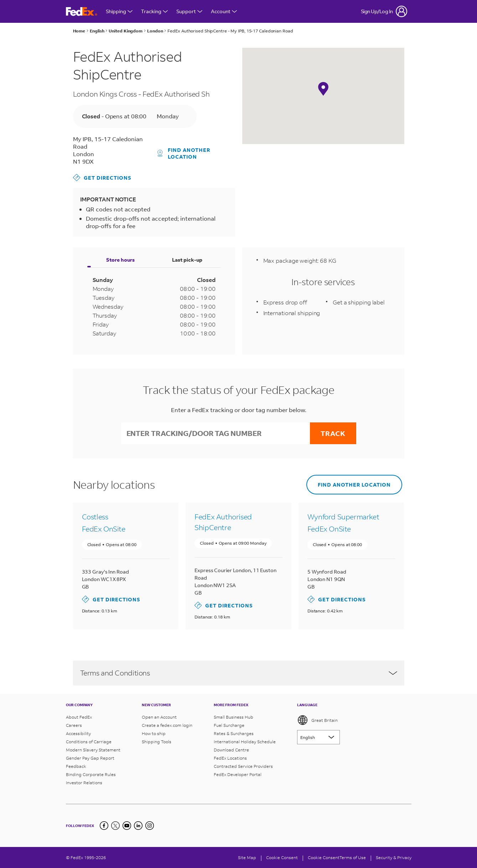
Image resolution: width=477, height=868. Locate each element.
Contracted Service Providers (243, 766)
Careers (74, 725)
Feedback (76, 766)
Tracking (154, 11)
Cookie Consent (324, 857)
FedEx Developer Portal (238, 774)
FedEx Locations (230, 758)
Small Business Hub (234, 717)
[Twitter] (115, 826)
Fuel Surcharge (229, 725)
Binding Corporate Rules (91, 774)
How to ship (154, 733)
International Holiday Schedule (245, 742)
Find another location (184, 153)
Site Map (247, 857)
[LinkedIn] (138, 826)
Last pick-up (187, 260)
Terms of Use (353, 857)
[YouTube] (127, 826)
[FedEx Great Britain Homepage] (82, 12)
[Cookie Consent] (282, 857)
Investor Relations (84, 783)
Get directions (102, 178)
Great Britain (317, 720)
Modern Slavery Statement (93, 750)
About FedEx (79, 717)
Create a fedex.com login (167, 725)
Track (333, 433)
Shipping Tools (157, 742)
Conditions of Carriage (89, 742)
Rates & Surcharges (234, 733)
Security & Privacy (394, 857)
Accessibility (78, 733)
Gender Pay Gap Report (90, 758)
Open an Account (159, 717)
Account (224, 11)
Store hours (120, 260)
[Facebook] (104, 826)
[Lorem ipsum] (318, 737)
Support (189, 11)
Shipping (119, 11)
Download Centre (231, 750)
